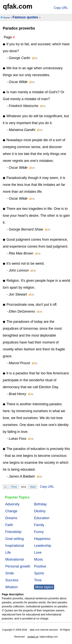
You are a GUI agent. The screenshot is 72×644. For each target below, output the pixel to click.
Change (11, 511)
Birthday (40, 504)
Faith (9, 525)
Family (39, 525)
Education (42, 518)
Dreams (11, 518)
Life (8, 553)
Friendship (13, 532)
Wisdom (11, 587)
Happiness (42, 539)
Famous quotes (25, 17)
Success (12, 580)
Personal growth (18, 566)
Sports (39, 573)
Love (38, 553)
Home (7, 18)
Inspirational (14, 546)
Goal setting (14, 539)
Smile (10, 573)
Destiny (40, 511)
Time (38, 580)
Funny (39, 532)
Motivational (14, 559)
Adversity (12, 504)
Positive (40, 566)
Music (38, 559)
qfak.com (18, 6)
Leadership (43, 546)
